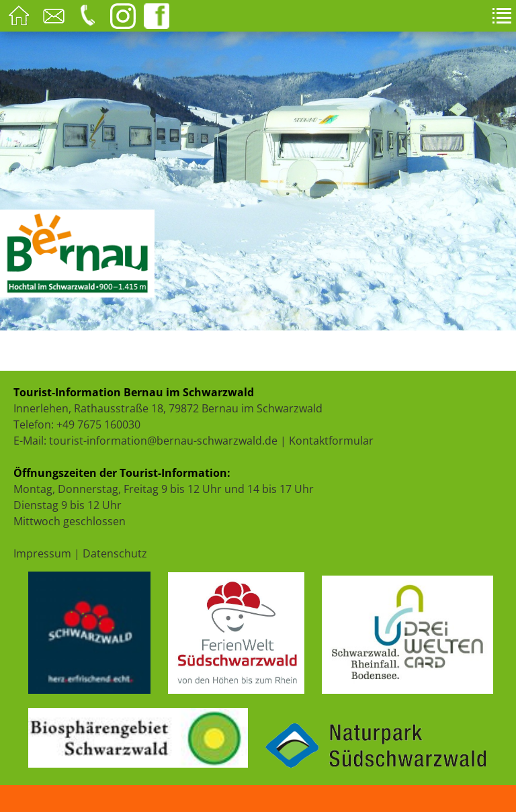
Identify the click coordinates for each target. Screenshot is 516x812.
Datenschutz (115, 553)
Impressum (42, 553)
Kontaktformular (331, 441)
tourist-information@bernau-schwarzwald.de (163, 441)
